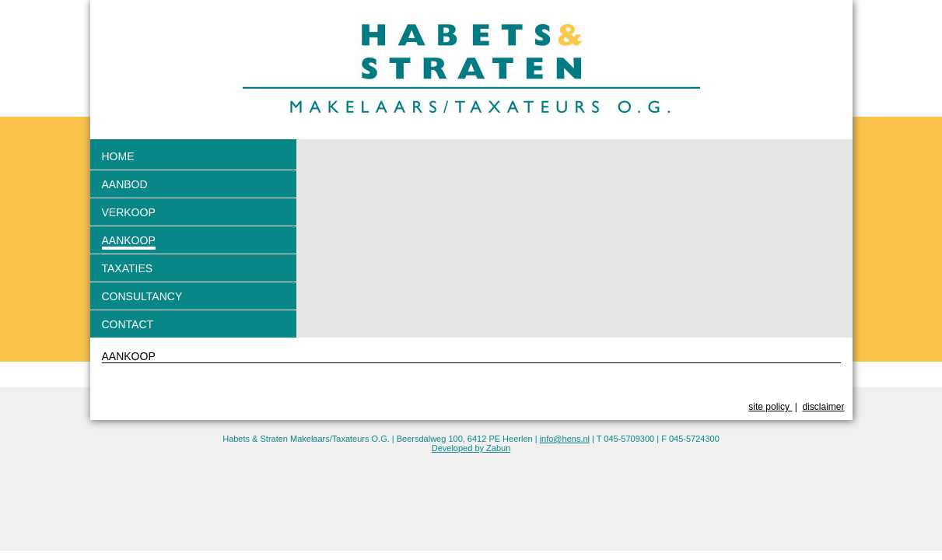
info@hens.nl (565, 439)
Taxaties (128, 268)
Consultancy (142, 296)
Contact (128, 324)
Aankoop (129, 240)
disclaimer (823, 407)
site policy (770, 407)
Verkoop (129, 212)
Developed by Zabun (471, 448)
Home (118, 156)
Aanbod (125, 184)
